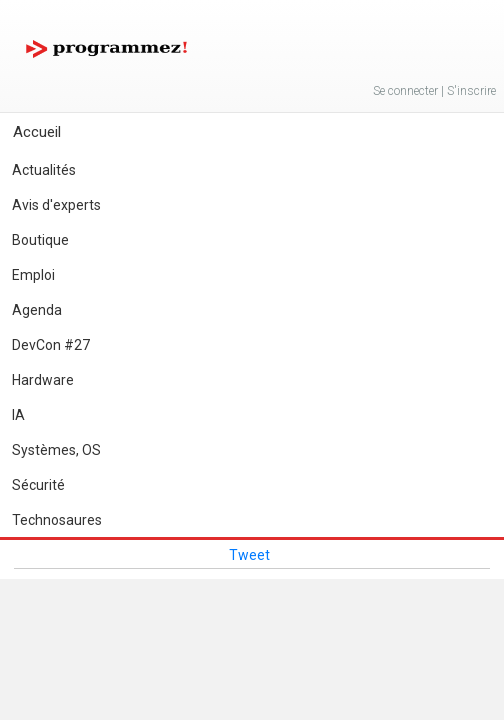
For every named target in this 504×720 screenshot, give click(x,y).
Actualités (44, 170)
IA (18, 415)
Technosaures (57, 520)
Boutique (40, 240)
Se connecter (405, 91)
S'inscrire (471, 91)
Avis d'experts (56, 205)
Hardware (43, 380)
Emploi (33, 275)
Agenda (37, 310)
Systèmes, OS (56, 450)
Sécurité (38, 485)
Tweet (249, 555)
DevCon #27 (51, 345)
